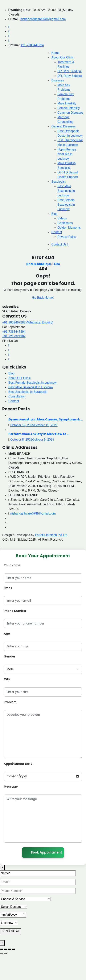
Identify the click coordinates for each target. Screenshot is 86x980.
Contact (57, 232)
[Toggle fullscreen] (5, 949)
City (7, 679)
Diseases (58, 80)
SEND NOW (10, 931)
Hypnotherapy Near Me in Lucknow (67, 154)
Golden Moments (69, 228)
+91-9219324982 (14, 336)
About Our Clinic (63, 57)
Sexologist (59, 182)
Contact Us (60, 244)
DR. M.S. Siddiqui (70, 71)
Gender (10, 656)
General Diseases (64, 126)
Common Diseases (70, 113)
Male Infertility (67, 103)
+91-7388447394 (32, 45)
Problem (10, 702)
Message (11, 787)
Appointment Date (18, 764)
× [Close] (2, 867)
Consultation (17, 396)
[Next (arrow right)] (5, 954)
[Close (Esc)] (13, 949)
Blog (55, 214)
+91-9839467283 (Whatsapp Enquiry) (28, 322)
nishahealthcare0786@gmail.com (43, 19)
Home (56, 53)
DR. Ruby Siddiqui (70, 76)
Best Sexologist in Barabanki (28, 392)
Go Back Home (43, 298)
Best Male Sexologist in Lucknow (66, 191)
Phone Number (15, 611)
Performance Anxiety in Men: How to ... (39, 434)
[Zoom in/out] (2, 949)
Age (7, 634)
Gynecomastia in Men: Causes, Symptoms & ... (45, 419)
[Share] (9, 949)
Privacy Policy (67, 237)
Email (8, 588)
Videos (62, 218)
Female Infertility (69, 108)
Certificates (65, 223)
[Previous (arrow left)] (2, 954)
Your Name (12, 565)
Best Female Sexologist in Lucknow (66, 205)
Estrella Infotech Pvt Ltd (51, 535)
